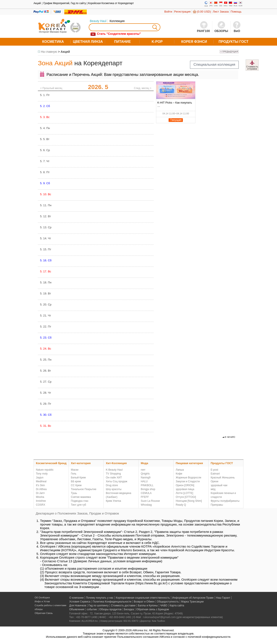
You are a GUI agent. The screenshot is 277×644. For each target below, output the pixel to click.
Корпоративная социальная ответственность (143, 598)
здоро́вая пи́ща (185, 489)
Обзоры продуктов (110, 609)
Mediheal (41, 481)
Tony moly (42, 474)
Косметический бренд (51, 463)
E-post (215, 470)
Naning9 (146, 478)
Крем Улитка (113, 501)
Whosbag (146, 505)
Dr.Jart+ (40, 493)
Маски (75, 470)
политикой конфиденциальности (209, 637)
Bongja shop (148, 489)
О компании (76, 598)
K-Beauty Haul (114, 470)
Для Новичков (78, 606)
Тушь (74, 493)
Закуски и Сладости (188, 481)
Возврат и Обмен (144, 602)
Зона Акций (55, 63)
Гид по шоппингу (98, 606)
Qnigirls (145, 474)
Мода (145, 463)
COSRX (41, 505)
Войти (168, 12)
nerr (143, 470)
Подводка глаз (80, 501)
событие (92, 609)
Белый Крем (78, 478)
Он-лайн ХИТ (114, 478)
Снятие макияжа (81, 497)
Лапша (180, 470)
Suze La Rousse (150, 501)
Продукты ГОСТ (222, 463)
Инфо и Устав (42, 601)
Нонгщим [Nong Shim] (189, 501)
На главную (49, 52)
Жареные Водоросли (188, 478)
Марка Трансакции (192, 602)
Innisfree (41, 501)
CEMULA (146, 493)
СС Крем (76, 485)
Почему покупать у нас (100, 598)
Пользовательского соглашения (138, 637)
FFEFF (145, 497)
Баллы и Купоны (148, 606)
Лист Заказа (221, 12)
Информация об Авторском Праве (193, 598)
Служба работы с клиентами (50, 605)
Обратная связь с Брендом (153, 609)
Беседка (129, 609)
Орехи (215, 481)
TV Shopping (113, 474)
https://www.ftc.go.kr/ (151, 583)
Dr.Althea (41, 489)
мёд (213, 489)
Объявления (77, 609)
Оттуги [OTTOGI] (186, 497)
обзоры (39, 609)
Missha (40, 497)
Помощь (236, 12)
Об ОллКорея (42, 598)
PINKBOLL (147, 485)
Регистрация (182, 12)
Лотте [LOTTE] (184, 493)
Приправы (217, 505)
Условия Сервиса (80, 602)
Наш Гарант (223, 598)
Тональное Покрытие (84, 489)
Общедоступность (168, 602)
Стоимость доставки (123, 606)
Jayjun (40, 478)
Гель (74, 474)
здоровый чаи (219, 485)
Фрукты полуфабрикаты (225, 501)
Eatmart (215, 474)
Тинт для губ (79, 505)
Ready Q (181, 505)
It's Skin (40, 485)
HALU (144, 481)
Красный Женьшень (223, 478)
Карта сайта (177, 606)
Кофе (179, 474)
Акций (65, 52)
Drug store (112, 485)
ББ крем (76, 481)
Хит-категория (81, 463)
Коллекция (117, 21)
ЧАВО (164, 606)
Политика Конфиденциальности (112, 602)
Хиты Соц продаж (117, 481)
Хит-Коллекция (116, 463)
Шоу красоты (114, 489)
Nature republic (45, 470)
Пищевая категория (189, 463)
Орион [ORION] (185, 485)
